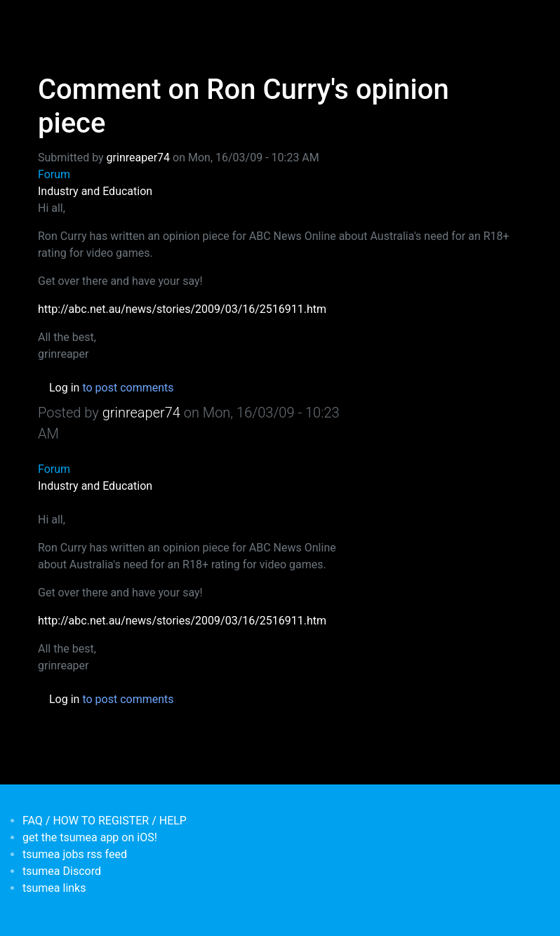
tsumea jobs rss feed (75, 854)
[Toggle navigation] (47, 20)
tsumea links (54, 888)
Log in (64, 388)
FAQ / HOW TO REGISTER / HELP (105, 821)
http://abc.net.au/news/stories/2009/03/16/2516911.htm (182, 309)
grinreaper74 (138, 158)
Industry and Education (95, 191)
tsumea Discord (62, 871)
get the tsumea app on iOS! (90, 837)
